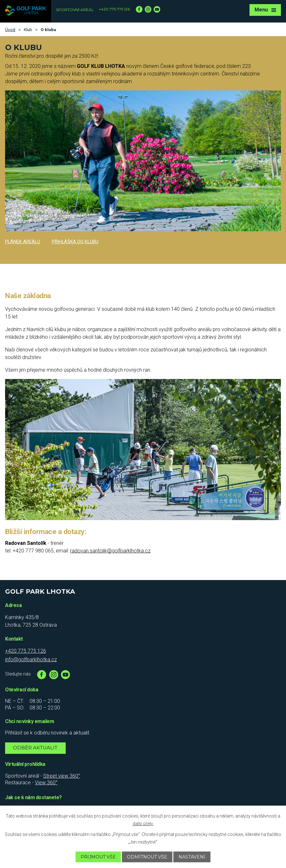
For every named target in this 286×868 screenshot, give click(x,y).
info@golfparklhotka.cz (31, 659)
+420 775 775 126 (114, 9)
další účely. (143, 824)
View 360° (46, 783)
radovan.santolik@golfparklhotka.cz (110, 551)
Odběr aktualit (35, 748)
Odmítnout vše (147, 857)
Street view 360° (62, 776)
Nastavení (192, 857)
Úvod (10, 29)
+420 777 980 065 (33, 551)
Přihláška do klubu (75, 242)
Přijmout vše (98, 857)
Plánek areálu (23, 242)
